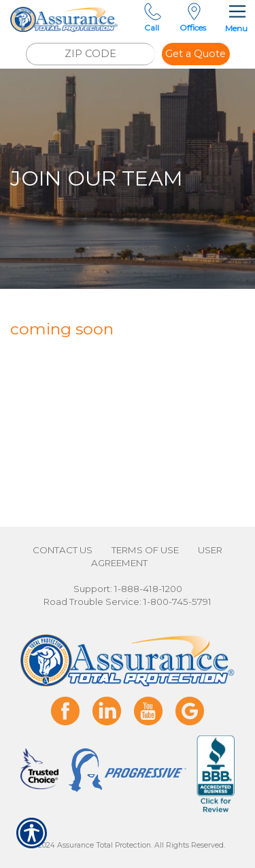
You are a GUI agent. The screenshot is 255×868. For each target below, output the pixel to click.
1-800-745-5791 (177, 602)
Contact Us (63, 550)
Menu (236, 17)
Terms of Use (145, 550)
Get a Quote (195, 54)
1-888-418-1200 (148, 589)
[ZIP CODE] (90, 54)
